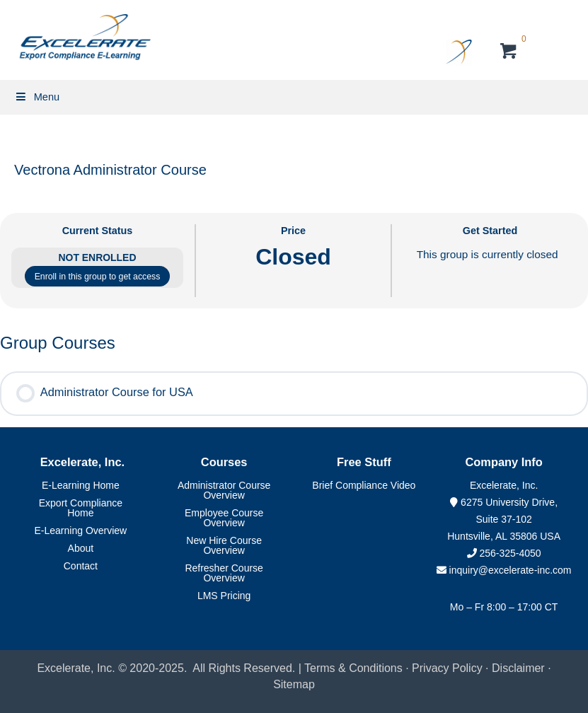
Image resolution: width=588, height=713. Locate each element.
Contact (81, 566)
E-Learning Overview (81, 531)
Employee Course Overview (224, 518)
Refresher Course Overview (224, 573)
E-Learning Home (81, 485)
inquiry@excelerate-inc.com (504, 570)
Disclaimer (520, 668)
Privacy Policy (447, 668)
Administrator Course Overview (224, 490)
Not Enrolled (98, 257)
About (81, 548)
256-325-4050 (510, 553)
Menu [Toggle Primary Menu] (37, 97)
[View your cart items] (509, 53)
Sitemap (294, 684)
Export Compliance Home (81, 508)
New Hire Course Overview (224, 545)
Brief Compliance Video (364, 485)
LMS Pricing (224, 596)
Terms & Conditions (353, 668)
